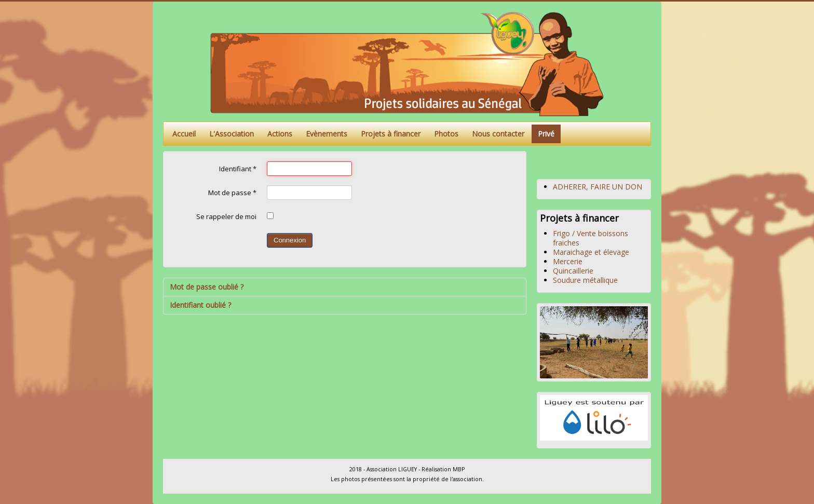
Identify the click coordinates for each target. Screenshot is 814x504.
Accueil (184, 134)
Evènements (327, 134)
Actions (280, 134)
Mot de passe (232, 193)
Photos (446, 134)
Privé (546, 134)
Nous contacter (498, 134)
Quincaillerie (573, 271)
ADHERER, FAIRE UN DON (598, 187)
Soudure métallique (585, 280)
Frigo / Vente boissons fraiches (591, 238)
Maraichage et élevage (591, 252)
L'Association (232, 134)
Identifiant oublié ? (200, 305)
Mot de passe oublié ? (207, 287)
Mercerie (568, 261)
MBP (459, 469)
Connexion (290, 240)
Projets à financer (391, 134)
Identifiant (238, 169)
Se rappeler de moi (226, 216)
